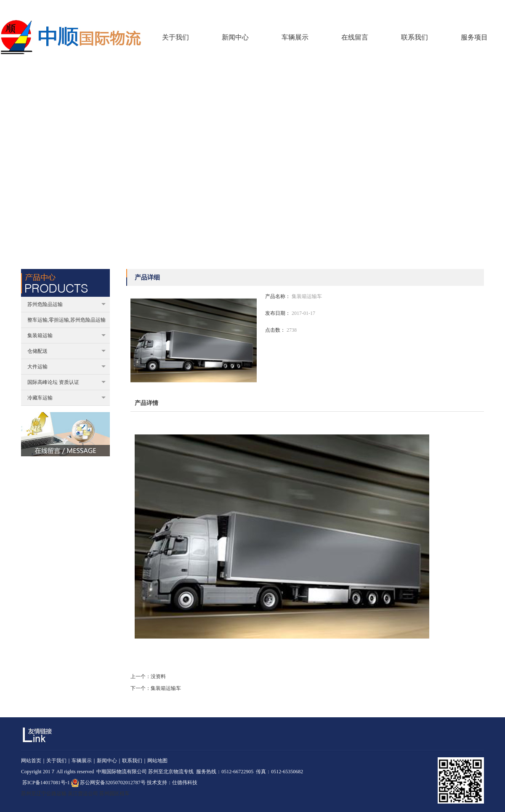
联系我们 (495, 8)
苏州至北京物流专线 (171, 772)
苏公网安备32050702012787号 (108, 783)
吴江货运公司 (83, 793)
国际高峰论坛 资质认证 (66, 382)
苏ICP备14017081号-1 (46, 783)
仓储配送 (66, 351)
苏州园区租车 (114, 793)
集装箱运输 (66, 335)
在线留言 (471, 8)
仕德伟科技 (185, 783)
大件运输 (66, 367)
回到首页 (447, 8)
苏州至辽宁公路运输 (44, 793)
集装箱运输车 (166, 688)
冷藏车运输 (66, 398)
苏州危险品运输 (66, 304)
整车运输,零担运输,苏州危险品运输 (66, 320)
